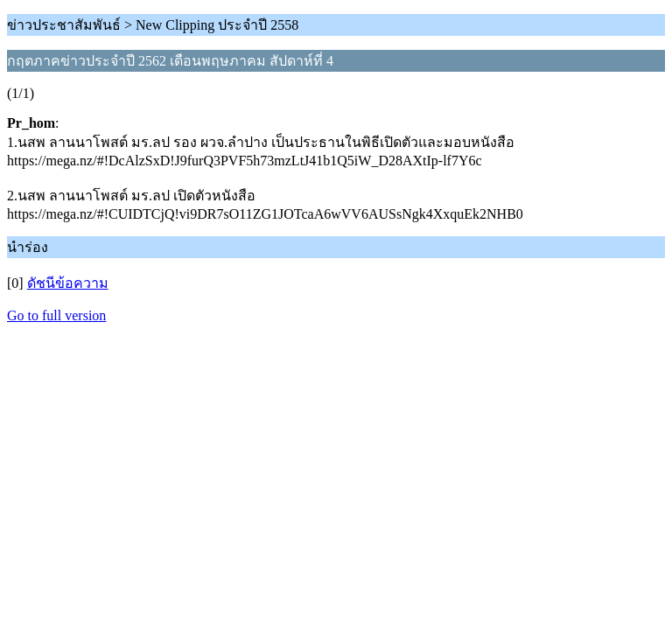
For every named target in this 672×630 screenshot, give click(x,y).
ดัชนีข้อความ (68, 283)
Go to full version (56, 315)
